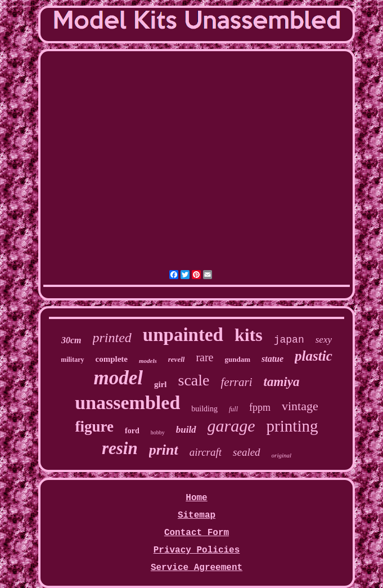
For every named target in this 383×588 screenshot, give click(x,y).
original (281, 455)
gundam (237, 359)
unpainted (183, 335)
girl (161, 384)
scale (194, 380)
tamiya (282, 382)
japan (289, 340)
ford (132, 431)
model (118, 378)
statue (272, 359)
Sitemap (197, 515)
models (148, 361)
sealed (247, 452)
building (204, 409)
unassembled (127, 403)
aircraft (206, 452)
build (186, 430)
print (164, 450)
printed (112, 338)
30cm (71, 340)
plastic (314, 356)
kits (249, 335)
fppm (260, 407)
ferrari (237, 382)
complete (112, 359)
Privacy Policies (197, 550)
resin (120, 448)
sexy (324, 340)
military (72, 360)
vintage (300, 406)
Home (196, 498)
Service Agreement (197, 568)
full (233, 409)
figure (95, 427)
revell (177, 359)
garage (231, 426)
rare (204, 357)
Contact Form (197, 533)
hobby (158, 432)
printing (292, 426)
